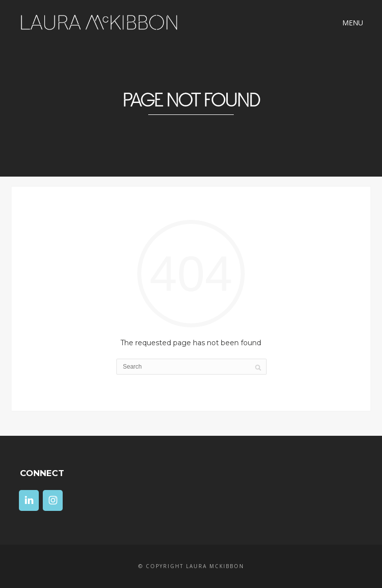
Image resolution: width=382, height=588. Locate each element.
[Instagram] (53, 500)
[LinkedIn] (29, 500)
